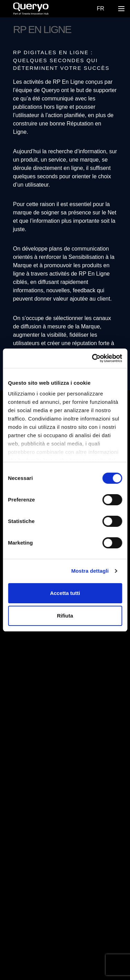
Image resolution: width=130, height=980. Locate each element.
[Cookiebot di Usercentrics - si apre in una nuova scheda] (93, 358)
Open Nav (123, 9)
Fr (100, 9)
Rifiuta (65, 616)
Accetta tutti (65, 593)
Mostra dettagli (90, 571)
